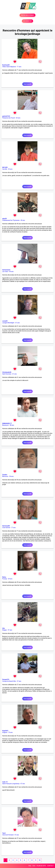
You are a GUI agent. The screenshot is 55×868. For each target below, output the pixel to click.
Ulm (4, 628)
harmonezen (6, 270)
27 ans (19, 681)
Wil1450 (5, 167)
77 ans (13, 528)
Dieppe (4, 630)
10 (39, 860)
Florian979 (6, 679)
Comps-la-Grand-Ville (9, 681)
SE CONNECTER (27, 21)
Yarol (4, 833)
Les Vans (5, 272)
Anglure (5, 732)
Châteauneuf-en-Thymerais (11, 220)
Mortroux (5, 476)
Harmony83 (6, 526)
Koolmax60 (6, 65)
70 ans (10, 732)
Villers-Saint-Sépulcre (9, 67)
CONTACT (50, 866)
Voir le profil (27, 84)
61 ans (17, 323)
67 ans (23, 784)
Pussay (5, 579)
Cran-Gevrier (6, 528)
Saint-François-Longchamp (11, 784)
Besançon (5, 425)
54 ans (11, 476)
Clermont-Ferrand (8, 835)
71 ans (19, 67)
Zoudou (5, 475)
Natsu (4, 577)
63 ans (18, 118)
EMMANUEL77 (7, 423)
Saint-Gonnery (7, 374)
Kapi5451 (5, 731)
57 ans (10, 630)
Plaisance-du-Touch (9, 118)
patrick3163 (6, 116)
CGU (34, 866)
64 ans (11, 272)
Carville (5, 169)
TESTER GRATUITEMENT (28, 15)
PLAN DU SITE (41, 866)
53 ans (10, 169)
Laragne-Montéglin (8, 323)
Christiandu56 (7, 372)
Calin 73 (5, 782)
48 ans (12, 425)
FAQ (30, 866)
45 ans (23, 220)
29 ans (10, 579)
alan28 (4, 219)
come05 (5, 321)
